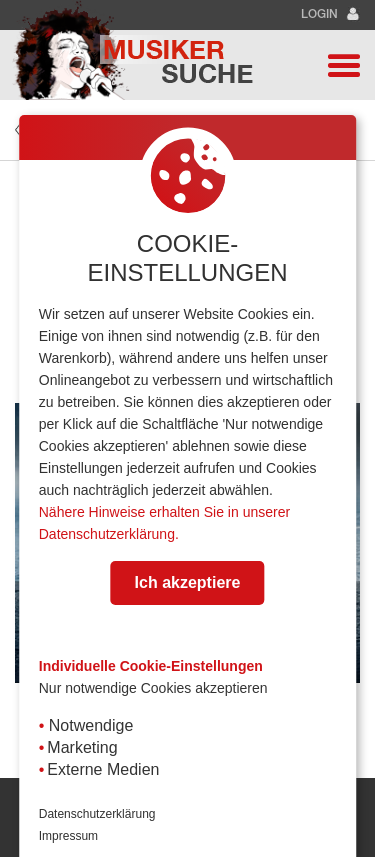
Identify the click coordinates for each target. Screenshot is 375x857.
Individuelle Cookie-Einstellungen (151, 666)
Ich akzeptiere (188, 582)
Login (330, 14)
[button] (344, 65)
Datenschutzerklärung (97, 814)
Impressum (68, 836)
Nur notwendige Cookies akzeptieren (153, 688)
